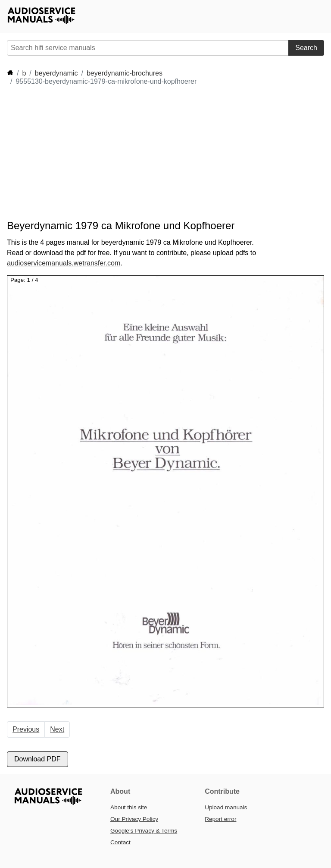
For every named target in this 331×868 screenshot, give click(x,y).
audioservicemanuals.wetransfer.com (64, 263)
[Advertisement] (164, 153)
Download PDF (37, 759)
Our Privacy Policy (134, 819)
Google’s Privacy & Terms (144, 831)
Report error (220, 819)
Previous (26, 729)
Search (306, 48)
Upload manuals (226, 807)
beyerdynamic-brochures (125, 73)
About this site (129, 807)
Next (57, 729)
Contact (120, 842)
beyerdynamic (56, 73)
